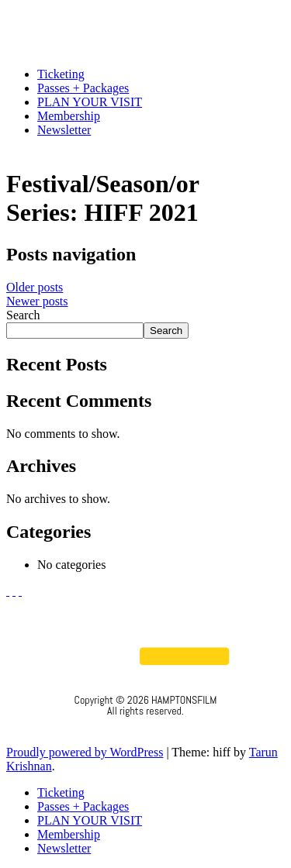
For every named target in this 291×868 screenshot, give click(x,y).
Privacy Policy (145, 732)
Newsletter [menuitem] (64, 848)
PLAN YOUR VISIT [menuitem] (90, 820)
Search (23, 315)
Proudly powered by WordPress (85, 752)
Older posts (35, 287)
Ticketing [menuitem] (61, 792)
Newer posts (37, 301)
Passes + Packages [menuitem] (83, 806)
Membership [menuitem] (69, 834)
